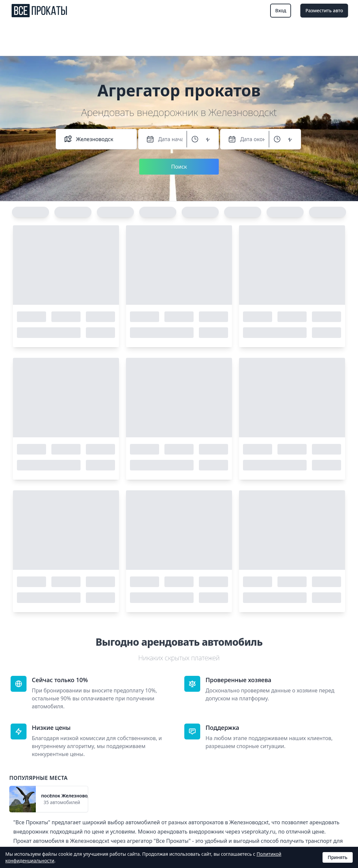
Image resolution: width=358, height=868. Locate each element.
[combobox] (102, 139)
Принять (338, 857)
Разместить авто (324, 10)
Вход (281, 10)
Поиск (179, 167)
